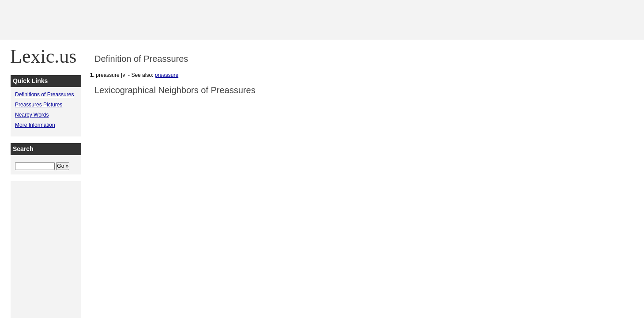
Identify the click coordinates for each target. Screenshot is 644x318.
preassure (167, 75)
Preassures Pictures (39, 105)
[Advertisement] (483, 20)
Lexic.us (43, 56)
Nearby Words (32, 115)
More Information (35, 125)
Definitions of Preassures (44, 95)
